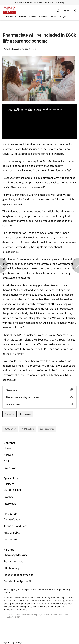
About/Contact (13, 519)
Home (7, 448)
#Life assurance (47, 429)
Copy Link (39, 390)
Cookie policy (12, 539)
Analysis (8, 455)
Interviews (10, 504)
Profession (9, 414)
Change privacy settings (11, 642)
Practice (9, 497)
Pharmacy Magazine (16, 555)
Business (9, 484)
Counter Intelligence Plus (19, 581)
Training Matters (13, 561)
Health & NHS (12, 490)
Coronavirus (26, 414)
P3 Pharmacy (12, 568)
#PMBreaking (28, 429)
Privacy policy (12, 532)
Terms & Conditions (15, 526)
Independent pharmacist (18, 575)
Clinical (8, 461)
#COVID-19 (10, 429)
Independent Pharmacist (15, 610)
